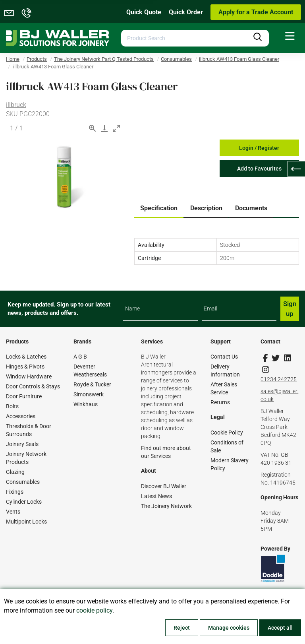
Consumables (23, 482)
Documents (251, 208)
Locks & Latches (26, 357)
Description (206, 208)
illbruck (16, 105)
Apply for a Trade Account (256, 12)
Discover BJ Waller (164, 486)
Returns (220, 402)
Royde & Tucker (92, 384)
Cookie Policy (227, 433)
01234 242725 (279, 379)
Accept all (280, 628)
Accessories (21, 416)
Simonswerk (89, 394)
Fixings (15, 492)
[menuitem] (290, 36)
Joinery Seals (22, 444)
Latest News (156, 496)
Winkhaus (86, 404)
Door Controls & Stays (33, 386)
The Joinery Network (166, 506)
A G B (80, 357)
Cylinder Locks (24, 502)
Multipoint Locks (26, 522)
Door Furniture (24, 396)
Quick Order (186, 12)
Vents (13, 512)
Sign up (290, 308)
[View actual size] (93, 128)
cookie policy (94, 610)
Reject (182, 628)
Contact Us (224, 357)
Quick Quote (144, 12)
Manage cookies (229, 628)
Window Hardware (29, 376)
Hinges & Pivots (25, 367)
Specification (159, 208)
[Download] (104, 128)
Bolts (12, 406)
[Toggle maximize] (116, 128)
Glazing (15, 472)
